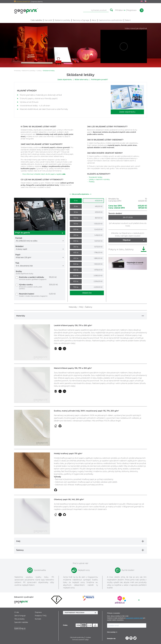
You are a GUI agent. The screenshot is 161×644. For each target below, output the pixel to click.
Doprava (38, 612)
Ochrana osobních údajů (80, 640)
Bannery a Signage (81, 20)
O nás (17, 612)
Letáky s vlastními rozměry (99, 179)
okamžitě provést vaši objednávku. (125, 143)
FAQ (81, 307)
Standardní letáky (96, 177)
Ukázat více (87, 293)
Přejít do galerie (40, 233)
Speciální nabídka (21, 622)
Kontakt (38, 619)
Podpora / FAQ (41, 616)
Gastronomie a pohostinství (111, 20)
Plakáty (92, 182)
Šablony (89, 307)
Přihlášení (119, 10)
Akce (94, 20)
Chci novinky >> (112, 632)
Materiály (73, 307)
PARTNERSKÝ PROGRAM (74, 613)
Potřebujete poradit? (100, 80)
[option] (57, 600)
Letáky (39, 71)
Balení (128, 20)
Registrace (132, 10)
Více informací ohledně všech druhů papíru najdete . (44, 174)
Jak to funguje (20, 616)
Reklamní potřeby (62, 20)
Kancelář (48, 20)
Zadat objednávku (65, 80)
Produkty (17, 71)
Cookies (88, 637)
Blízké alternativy (82, 80)
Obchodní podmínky (77, 637)
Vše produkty (19, 619)
